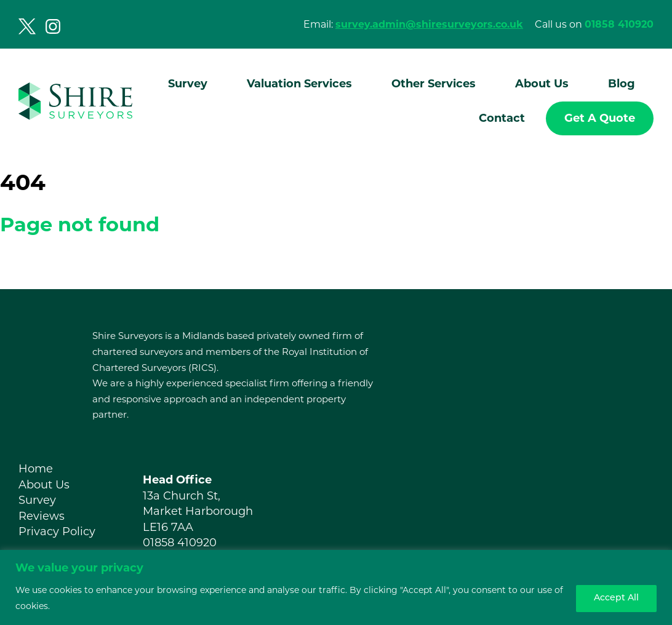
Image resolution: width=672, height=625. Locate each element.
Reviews (42, 516)
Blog (622, 84)
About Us (542, 84)
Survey (188, 84)
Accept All (616, 598)
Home (36, 469)
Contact (502, 118)
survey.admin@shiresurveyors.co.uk (429, 24)
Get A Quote (600, 118)
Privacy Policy (57, 531)
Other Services (434, 84)
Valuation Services (299, 84)
